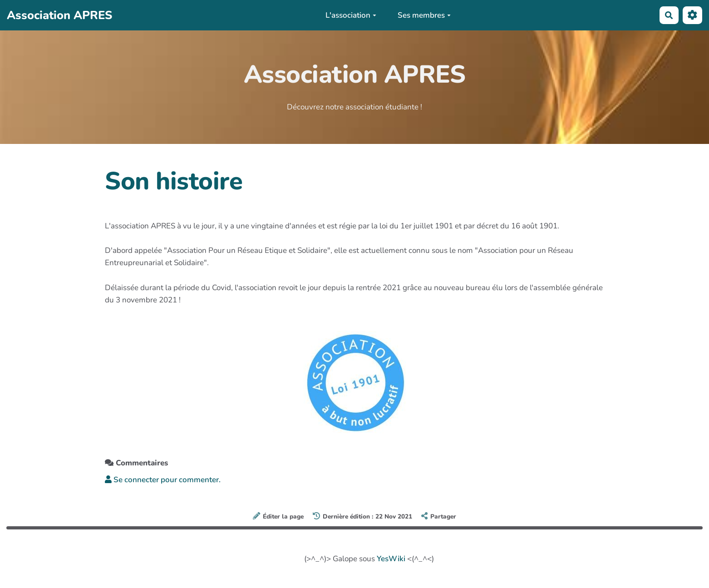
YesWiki (391, 559)
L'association (351, 15)
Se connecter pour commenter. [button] (163, 480)
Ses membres (424, 15)
